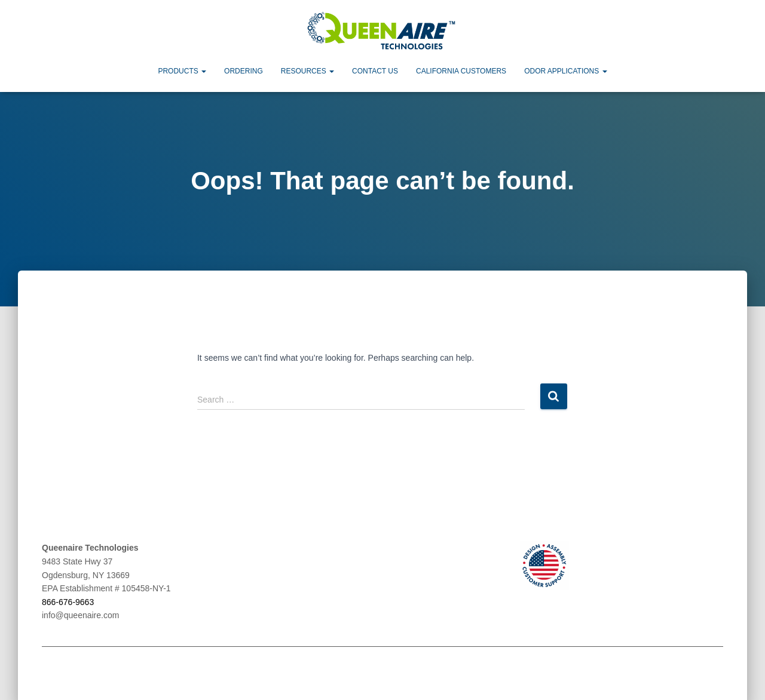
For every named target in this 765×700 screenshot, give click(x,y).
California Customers (461, 70)
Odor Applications (565, 70)
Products (182, 70)
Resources (307, 70)
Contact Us (375, 70)
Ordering (244, 70)
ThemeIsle (704, 673)
